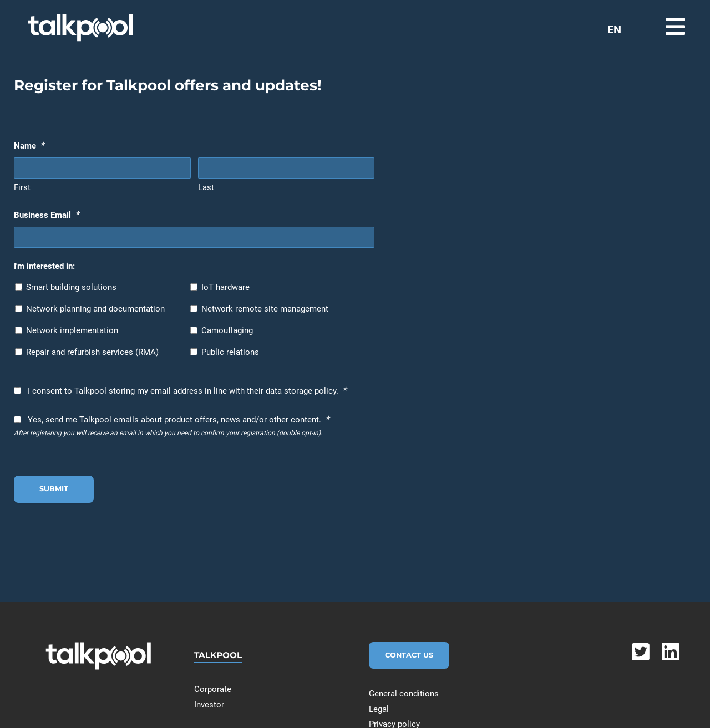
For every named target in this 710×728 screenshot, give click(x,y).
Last (206, 187)
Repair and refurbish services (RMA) (92, 352)
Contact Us (409, 655)
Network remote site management (265, 309)
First (22, 187)
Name (29, 145)
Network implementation (72, 330)
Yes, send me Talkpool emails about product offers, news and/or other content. (178, 419)
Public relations (230, 352)
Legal (379, 709)
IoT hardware (225, 287)
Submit (54, 489)
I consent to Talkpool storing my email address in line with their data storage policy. (187, 390)
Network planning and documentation (95, 309)
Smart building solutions (71, 287)
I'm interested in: (44, 266)
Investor (209, 705)
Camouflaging (227, 330)
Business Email (46, 215)
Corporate (213, 689)
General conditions (404, 694)
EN (614, 29)
